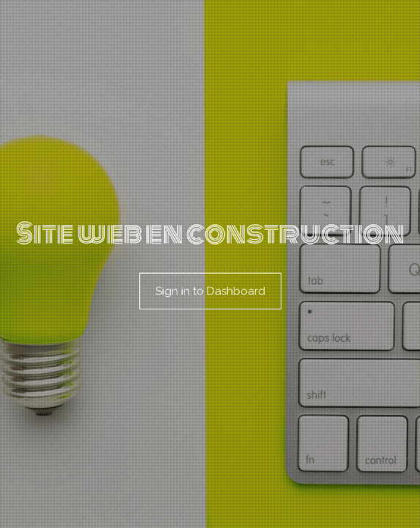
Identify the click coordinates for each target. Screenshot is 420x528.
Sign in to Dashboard (210, 291)
